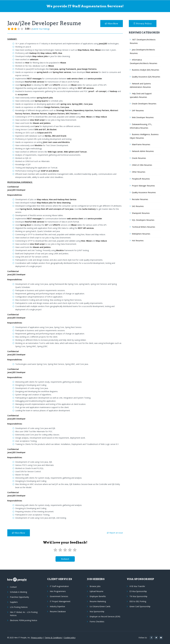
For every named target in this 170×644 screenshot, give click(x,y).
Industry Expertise (57, 606)
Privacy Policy (143, 24)
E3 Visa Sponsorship (138, 591)
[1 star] (55, 550)
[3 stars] (65, 550)
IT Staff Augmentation (59, 586)
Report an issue (115, 533)
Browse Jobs (95, 586)
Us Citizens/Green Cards (100, 606)
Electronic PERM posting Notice (24, 620)
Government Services (59, 596)
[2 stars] (60, 550)
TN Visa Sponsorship (138, 596)
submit (65, 559)
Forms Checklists (97, 622)
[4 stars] (70, 550)
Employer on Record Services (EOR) (105, 616)
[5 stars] (75, 550)
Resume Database (58, 611)
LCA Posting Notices (19, 607)
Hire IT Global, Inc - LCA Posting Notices (24, 614)
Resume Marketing (98, 601)
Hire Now (112, 24)
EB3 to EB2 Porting (138, 601)
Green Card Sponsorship (140, 606)
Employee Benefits (98, 596)
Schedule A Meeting (18, 592)
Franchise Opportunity (19, 597)
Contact (13, 587)
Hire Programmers (58, 591)
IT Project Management (60, 601)
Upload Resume (96, 591)
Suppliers (14, 602)
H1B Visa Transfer (137, 586)
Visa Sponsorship (97, 611)
